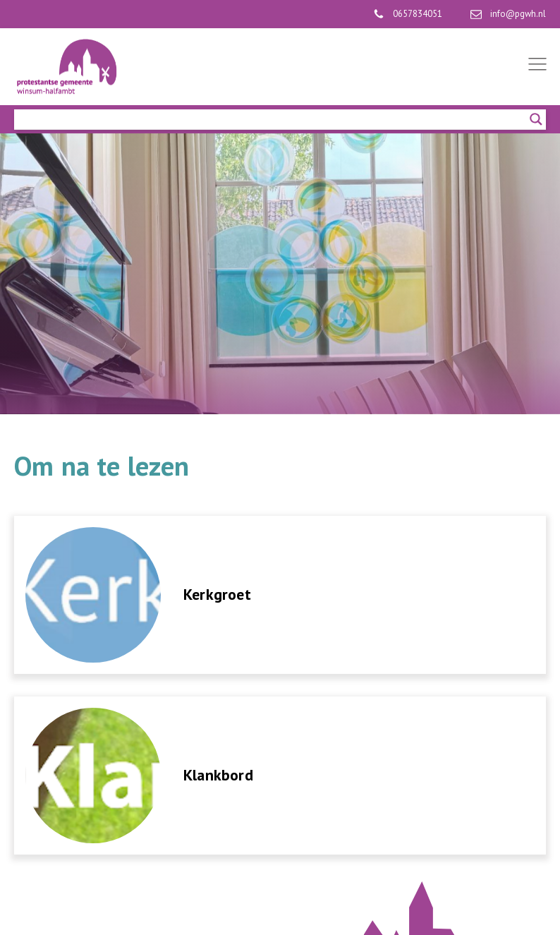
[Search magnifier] (536, 119)
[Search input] (274, 119)
